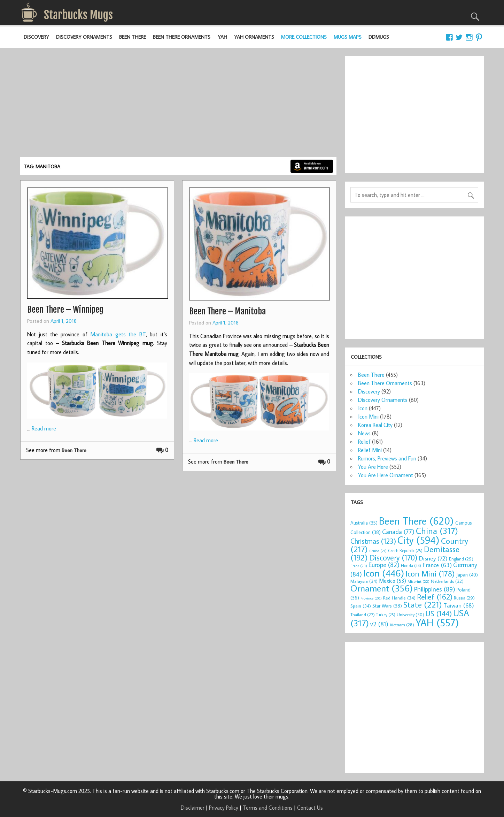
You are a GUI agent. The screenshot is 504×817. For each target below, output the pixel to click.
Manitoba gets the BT (118, 334)
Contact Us (310, 808)
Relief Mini (370, 450)
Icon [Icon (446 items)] (384, 573)
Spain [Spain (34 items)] (361, 606)
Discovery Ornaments (84, 37)
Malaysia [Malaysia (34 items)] (364, 581)
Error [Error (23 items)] (359, 566)
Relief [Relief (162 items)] (435, 597)
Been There (133, 37)
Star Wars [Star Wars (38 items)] (387, 606)
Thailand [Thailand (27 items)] (363, 614)
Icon (363, 408)
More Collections (304, 37)
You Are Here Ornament (386, 475)
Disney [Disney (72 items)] (433, 558)
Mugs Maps (348, 37)
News (364, 433)
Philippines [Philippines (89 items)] (435, 589)
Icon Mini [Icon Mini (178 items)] (430, 574)
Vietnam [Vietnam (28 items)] (402, 625)
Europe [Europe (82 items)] (384, 565)
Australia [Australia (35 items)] (364, 523)
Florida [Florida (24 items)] (411, 566)
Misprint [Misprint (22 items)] (418, 581)
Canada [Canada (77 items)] (398, 532)
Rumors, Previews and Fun (387, 458)
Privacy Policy (224, 808)
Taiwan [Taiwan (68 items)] (459, 605)
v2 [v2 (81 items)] (379, 624)
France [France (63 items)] (437, 565)
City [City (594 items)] (418, 540)
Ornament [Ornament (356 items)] (382, 588)
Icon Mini (368, 417)
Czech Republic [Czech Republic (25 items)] (405, 551)
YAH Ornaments (254, 37)
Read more (44, 428)
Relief (364, 442)
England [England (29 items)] (461, 559)
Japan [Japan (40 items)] (467, 575)
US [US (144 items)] (439, 613)
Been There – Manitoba (227, 311)
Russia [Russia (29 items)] (464, 598)
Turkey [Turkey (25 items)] (386, 615)
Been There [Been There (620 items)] (416, 521)
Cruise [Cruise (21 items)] (378, 551)
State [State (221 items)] (423, 604)
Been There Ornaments (182, 37)
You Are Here (373, 467)
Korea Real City (375, 425)
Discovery (36, 37)
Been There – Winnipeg (65, 310)
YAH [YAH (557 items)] (437, 623)
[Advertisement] (178, 105)
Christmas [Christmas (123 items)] (373, 541)
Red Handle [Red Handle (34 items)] (399, 598)
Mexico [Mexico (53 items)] (393, 581)
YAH (222, 37)
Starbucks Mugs (78, 15)
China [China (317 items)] (437, 531)
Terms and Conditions (268, 808)
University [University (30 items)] (410, 614)
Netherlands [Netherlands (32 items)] (447, 581)
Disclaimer (193, 808)
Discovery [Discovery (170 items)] (393, 558)
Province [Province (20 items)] (371, 598)
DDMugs (379, 37)
